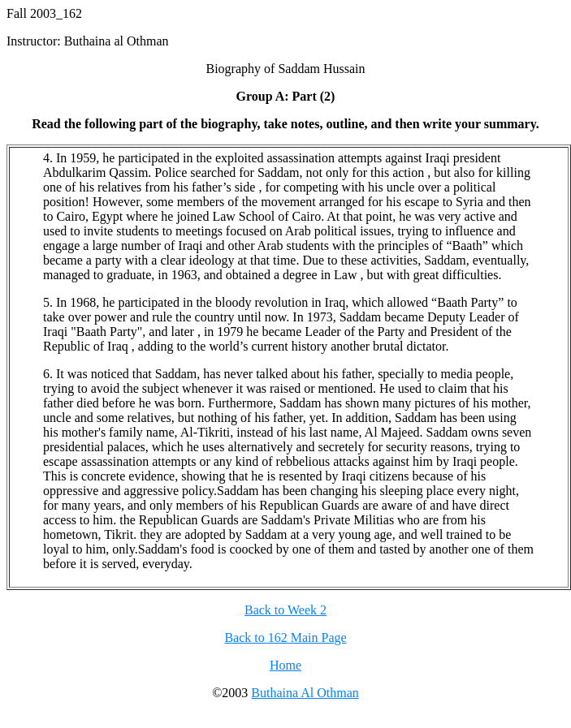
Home (285, 665)
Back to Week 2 (285, 610)
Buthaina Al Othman (305, 693)
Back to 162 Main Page (285, 638)
